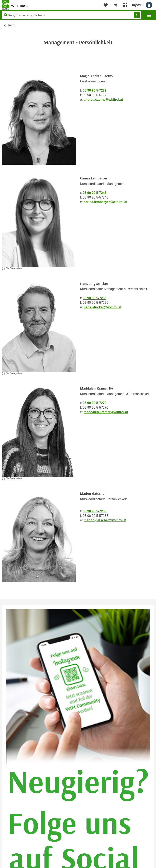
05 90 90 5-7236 (95, 298)
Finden (137, 15)
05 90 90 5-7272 (95, 90)
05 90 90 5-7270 (95, 403)
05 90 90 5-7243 (95, 193)
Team (11, 25)
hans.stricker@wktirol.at (102, 307)
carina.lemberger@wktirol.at (106, 202)
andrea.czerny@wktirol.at (103, 100)
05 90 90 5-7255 (95, 511)
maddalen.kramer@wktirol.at (106, 412)
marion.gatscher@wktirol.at (105, 520)
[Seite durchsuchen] (71, 15)
